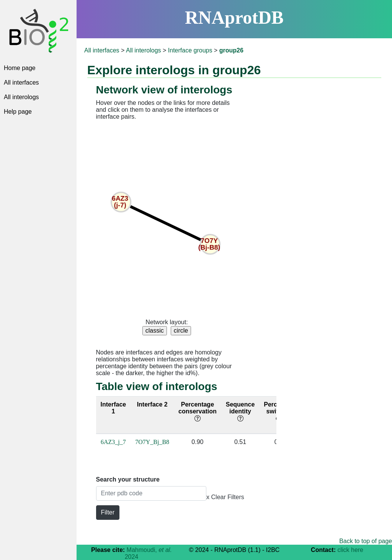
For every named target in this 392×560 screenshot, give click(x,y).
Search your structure (128, 479)
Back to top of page (366, 541)
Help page (18, 112)
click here (350, 550)
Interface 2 (152, 404)
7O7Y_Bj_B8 (152, 442)
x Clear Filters (225, 497)
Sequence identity (240, 411)
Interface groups (190, 50)
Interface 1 (114, 408)
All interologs (21, 97)
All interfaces (21, 82)
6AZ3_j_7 (113, 442)
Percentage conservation (198, 411)
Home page (20, 68)
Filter (108, 512)
